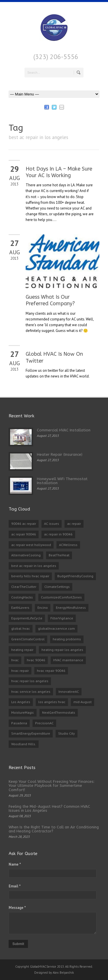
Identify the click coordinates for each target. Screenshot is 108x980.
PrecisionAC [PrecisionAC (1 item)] (44, 723)
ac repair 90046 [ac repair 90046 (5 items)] (24, 534)
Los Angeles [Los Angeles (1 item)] (21, 702)
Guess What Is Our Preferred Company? (50, 300)
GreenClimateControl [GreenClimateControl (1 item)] (28, 639)
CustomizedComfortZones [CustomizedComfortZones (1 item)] (61, 597)
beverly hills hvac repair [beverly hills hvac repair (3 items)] (30, 576)
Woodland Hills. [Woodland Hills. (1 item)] (24, 744)
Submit (18, 944)
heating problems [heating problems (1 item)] (67, 639)
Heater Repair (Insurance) (60, 454)
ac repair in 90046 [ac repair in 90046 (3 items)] (58, 534)
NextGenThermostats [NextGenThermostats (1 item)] (59, 712)
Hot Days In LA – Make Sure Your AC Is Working (59, 172)
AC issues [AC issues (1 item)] (52, 524)
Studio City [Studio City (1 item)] (67, 733)
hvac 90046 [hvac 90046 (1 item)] (36, 660)
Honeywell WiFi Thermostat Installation (62, 481)
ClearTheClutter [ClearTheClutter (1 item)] (24, 587)
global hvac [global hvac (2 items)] (21, 628)
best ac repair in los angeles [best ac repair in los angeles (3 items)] (34, 566)
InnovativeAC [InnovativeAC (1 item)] (69, 692)
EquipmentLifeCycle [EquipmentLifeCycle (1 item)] (27, 618)
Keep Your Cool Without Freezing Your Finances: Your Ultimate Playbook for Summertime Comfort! (52, 786)
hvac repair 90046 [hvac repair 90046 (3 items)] (51, 671)
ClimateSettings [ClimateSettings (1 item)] (57, 587)
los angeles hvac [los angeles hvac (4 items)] (52, 702)
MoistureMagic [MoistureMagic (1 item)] (23, 712)
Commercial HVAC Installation (64, 430)
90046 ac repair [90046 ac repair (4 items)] (24, 524)
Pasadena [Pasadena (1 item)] (19, 723)
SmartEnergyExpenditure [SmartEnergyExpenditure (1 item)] (31, 733)
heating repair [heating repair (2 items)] (22, 650)
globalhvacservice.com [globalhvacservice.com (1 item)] (56, 628)
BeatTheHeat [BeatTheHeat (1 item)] (59, 555)
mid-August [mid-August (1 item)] (83, 702)
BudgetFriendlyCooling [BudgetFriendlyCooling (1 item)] (75, 576)
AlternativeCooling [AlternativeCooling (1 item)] (26, 555)
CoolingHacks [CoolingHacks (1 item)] (22, 597)
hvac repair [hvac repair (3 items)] (20, 671)
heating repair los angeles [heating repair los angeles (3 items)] (62, 650)
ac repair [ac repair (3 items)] (74, 524)
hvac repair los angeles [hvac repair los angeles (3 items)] (30, 681)
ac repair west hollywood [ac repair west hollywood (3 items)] (31, 545)
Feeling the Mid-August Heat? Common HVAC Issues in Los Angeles (49, 808)
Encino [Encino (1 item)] (43, 608)
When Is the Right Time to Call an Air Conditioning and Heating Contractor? (54, 829)
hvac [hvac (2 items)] (15, 660)
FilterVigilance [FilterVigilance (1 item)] (62, 618)
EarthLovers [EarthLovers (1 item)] (20, 608)
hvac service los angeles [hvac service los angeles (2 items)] (31, 692)
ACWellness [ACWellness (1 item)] (68, 545)
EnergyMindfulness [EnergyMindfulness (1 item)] (71, 608)
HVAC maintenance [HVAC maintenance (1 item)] (68, 660)
